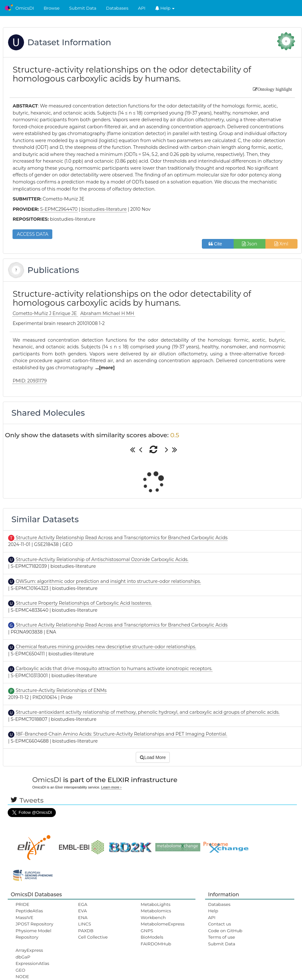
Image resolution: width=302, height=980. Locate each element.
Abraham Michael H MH (108, 313)
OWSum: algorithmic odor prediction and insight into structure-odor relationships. (108, 581)
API (142, 8)
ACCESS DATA (32, 234)
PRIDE (22, 904)
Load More (153, 757)
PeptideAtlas (29, 911)
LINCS (84, 924)
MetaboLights (155, 904)
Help (165, 8)
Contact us (219, 924)
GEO (20, 970)
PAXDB (86, 931)
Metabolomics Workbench (156, 914)
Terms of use (221, 937)
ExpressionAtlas (32, 963)
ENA (83, 917)
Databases (117, 8)
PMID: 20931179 (30, 381)
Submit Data (83, 8)
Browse (52, 8)
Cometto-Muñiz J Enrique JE (45, 313)
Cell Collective (93, 937)
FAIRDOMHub (156, 944)
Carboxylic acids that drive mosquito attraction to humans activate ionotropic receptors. (113, 669)
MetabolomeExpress (162, 924)
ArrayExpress (29, 950)
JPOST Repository (34, 924)
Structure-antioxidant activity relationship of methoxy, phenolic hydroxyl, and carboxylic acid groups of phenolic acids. (147, 712)
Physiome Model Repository (33, 934)
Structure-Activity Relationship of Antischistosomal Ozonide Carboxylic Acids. (101, 559)
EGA (83, 904)
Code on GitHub (225, 931)
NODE (22, 976)
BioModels (152, 937)
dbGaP (23, 957)
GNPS (147, 931)
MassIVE (24, 917)
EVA (82, 911)
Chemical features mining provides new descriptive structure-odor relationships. (105, 647)
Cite (218, 244)
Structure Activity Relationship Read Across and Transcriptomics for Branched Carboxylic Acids (121, 538)
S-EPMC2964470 (59, 209)
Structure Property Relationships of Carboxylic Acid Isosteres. (83, 603)
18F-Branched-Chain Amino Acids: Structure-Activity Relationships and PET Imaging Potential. (121, 734)
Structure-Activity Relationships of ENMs (60, 690)
